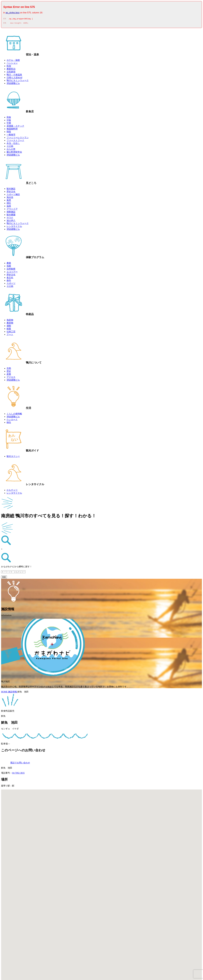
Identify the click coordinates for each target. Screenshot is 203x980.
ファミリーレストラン (18, 138)
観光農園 (11, 216)
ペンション (12, 64)
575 (5, 19)
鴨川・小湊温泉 (14, 75)
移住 (9, 423)
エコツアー (12, 273)
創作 (9, 281)
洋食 (9, 121)
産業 (9, 375)
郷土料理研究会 (14, 153)
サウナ (10, 218)
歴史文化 (11, 192)
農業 (9, 264)
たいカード (12, 420)
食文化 (10, 278)
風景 (9, 201)
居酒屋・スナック (15, 127)
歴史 (9, 372)
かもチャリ (12, 491)
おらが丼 (11, 150)
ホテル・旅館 (13, 61)
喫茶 (9, 133)
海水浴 (10, 198)
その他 (10, 147)
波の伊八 (11, 221)
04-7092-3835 (18, 774)
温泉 (9, 207)
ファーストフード (15, 141)
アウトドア (12, 210)
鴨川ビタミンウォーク (18, 81)
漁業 (9, 267)
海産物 (10, 321)
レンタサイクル (14, 227)
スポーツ (11, 284)
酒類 (9, 327)
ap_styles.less (13, 13)
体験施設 (11, 213)
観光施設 (11, 189)
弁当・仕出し (13, 144)
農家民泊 (11, 70)
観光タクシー (13, 457)
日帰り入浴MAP (15, 78)
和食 (9, 118)
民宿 (9, 67)
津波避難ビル (13, 84)
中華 (9, 124)
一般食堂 (11, 135)
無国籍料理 (12, 130)
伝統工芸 (11, 332)
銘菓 (9, 329)
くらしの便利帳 (14, 415)
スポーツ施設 (13, 195)
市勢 (9, 369)
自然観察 (11, 270)
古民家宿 (11, 73)
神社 (9, 204)
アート (10, 335)
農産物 (10, 324)
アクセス (11, 378)
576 (5, 24)
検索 (4, 578)
